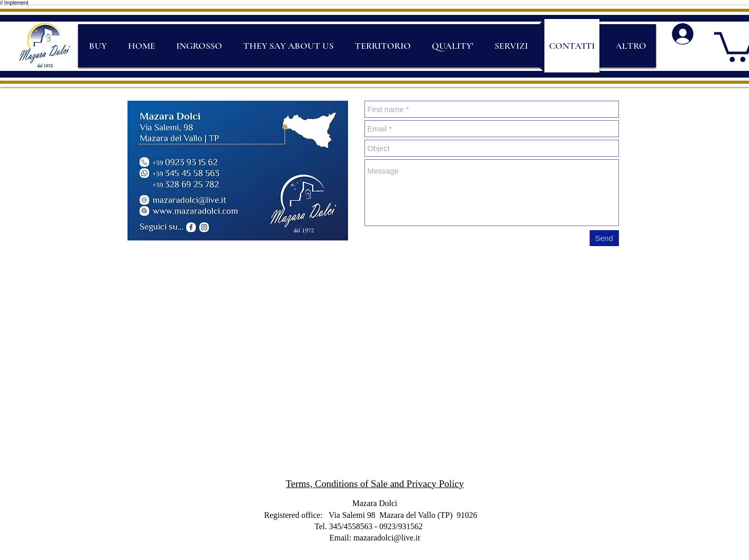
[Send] (604, 238)
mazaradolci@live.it (387, 538)
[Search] (616, 46)
